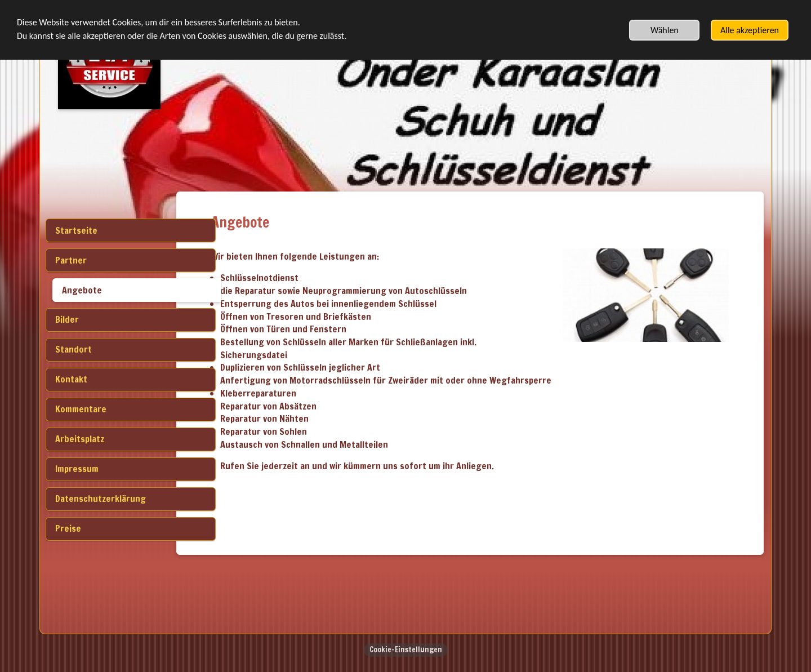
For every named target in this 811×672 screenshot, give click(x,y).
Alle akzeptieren (750, 30)
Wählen (665, 30)
